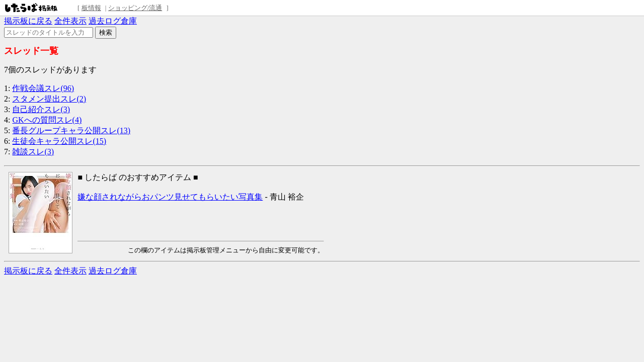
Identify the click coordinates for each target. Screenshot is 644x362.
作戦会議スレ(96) (43, 88)
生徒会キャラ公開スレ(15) (59, 141)
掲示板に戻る (28, 21)
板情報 (91, 8)
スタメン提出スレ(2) (49, 99)
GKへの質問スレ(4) (47, 120)
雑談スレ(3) (33, 152)
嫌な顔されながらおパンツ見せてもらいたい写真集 (170, 197)
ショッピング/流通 (135, 8)
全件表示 (70, 21)
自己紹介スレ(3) (41, 109)
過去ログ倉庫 (113, 21)
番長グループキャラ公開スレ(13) (71, 130)
